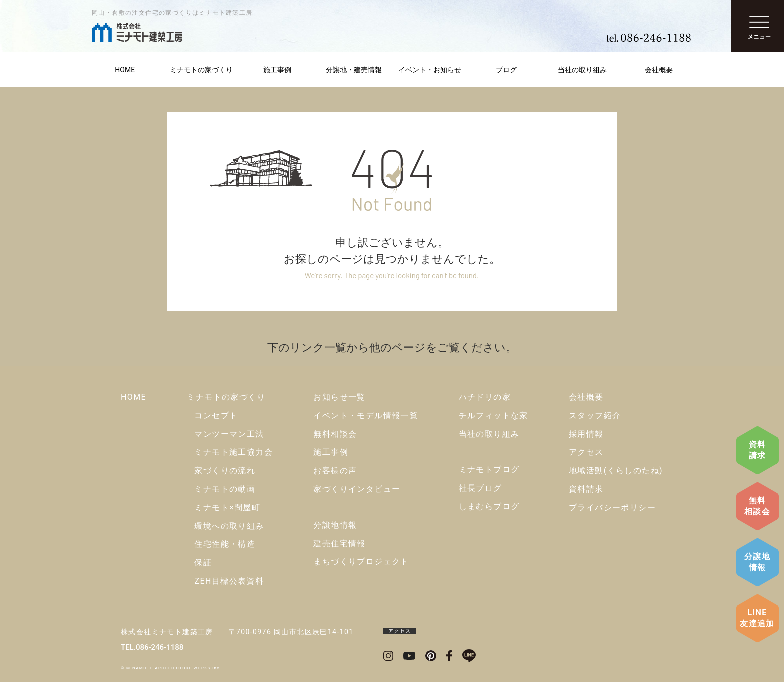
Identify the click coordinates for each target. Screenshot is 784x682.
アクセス (586, 452)
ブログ (506, 70)
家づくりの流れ (225, 470)
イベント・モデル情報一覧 (366, 415)
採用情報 (586, 434)
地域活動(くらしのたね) (616, 470)
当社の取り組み (582, 70)
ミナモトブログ (489, 469)
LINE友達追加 (757, 618)
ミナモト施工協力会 (234, 452)
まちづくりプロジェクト (361, 561)
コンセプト (216, 415)
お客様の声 (335, 470)
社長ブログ (481, 488)
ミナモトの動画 (225, 489)
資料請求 (758, 450)
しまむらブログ (489, 506)
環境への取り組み (229, 526)
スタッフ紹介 (595, 415)
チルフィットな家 (494, 415)
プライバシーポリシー (612, 507)
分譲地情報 (757, 562)
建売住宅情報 (339, 543)
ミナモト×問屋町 (227, 507)
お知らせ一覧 (339, 397)
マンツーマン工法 (229, 434)
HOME (125, 70)
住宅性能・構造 (225, 544)
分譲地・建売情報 (354, 70)
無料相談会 (757, 506)
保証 (203, 562)
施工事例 (277, 70)
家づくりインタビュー (357, 489)
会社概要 (659, 70)
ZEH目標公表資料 (229, 581)
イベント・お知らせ (430, 70)
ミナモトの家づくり (201, 70)
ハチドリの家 (485, 397)
